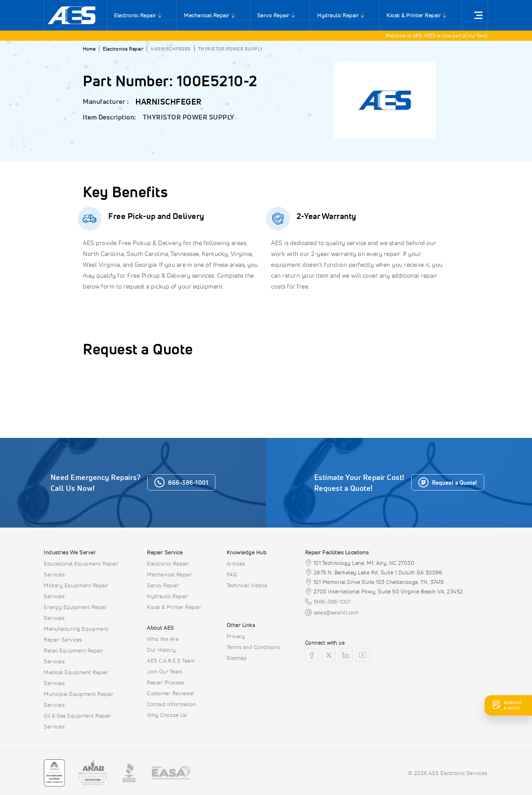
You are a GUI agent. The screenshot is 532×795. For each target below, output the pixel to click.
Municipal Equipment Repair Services (79, 699)
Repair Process (165, 682)
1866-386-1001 (332, 602)
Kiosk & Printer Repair (414, 15)
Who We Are (163, 639)
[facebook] (312, 655)
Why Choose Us (167, 715)
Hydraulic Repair (338, 15)
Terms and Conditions (253, 647)
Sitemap (237, 658)
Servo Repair (273, 15)
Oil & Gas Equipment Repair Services (78, 721)
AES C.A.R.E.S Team (171, 661)
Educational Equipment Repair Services (81, 569)
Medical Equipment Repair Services (76, 678)
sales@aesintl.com (336, 612)
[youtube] (363, 655)
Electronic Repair (135, 15)
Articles (236, 563)
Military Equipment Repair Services (76, 591)
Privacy (236, 636)
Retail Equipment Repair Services (74, 656)
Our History (161, 650)
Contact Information (172, 704)
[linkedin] (346, 655)
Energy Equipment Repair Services (76, 612)
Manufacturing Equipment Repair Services (76, 634)
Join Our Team (165, 671)
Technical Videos (247, 585)
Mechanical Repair (207, 15)
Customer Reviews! (170, 693)
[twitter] (329, 655)
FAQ (232, 574)
